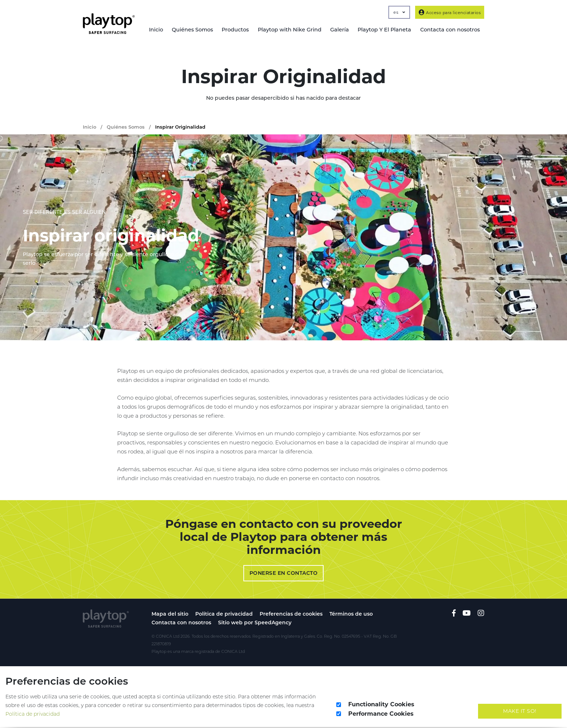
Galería (343, 30)
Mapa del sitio (170, 615)
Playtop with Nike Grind (294, 30)
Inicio (163, 30)
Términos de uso (351, 615)
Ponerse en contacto (284, 574)
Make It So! (520, 712)
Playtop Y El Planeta (387, 30)
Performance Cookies (381, 715)
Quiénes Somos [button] (199, 30)
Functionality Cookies (381, 705)
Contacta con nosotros (181, 624)
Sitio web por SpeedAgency (255, 624)
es (399, 12)
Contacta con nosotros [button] (450, 30)
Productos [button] (241, 30)
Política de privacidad (224, 615)
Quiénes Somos (126, 128)
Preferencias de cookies (291, 615)
